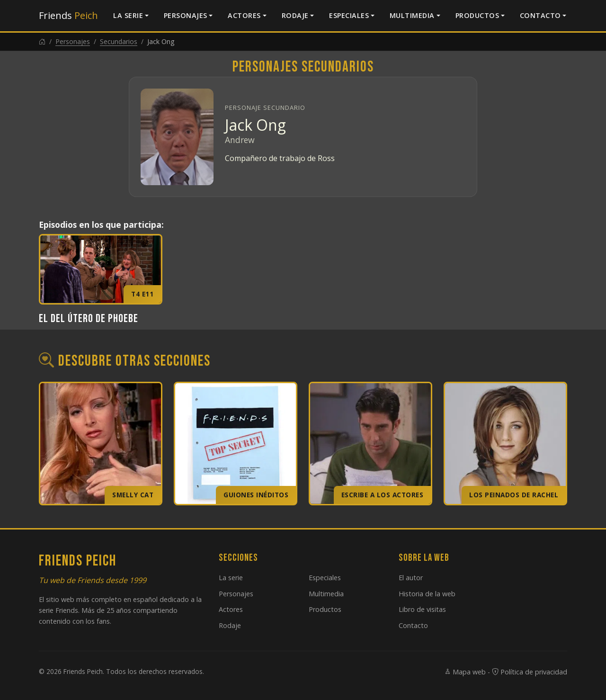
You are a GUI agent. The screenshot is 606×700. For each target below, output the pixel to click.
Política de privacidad (530, 672)
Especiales (349, 15)
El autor (411, 578)
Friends (68, 15)
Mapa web (465, 672)
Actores (244, 15)
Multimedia (412, 15)
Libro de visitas (422, 609)
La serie (128, 15)
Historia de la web (427, 594)
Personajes (186, 15)
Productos (477, 15)
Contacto (540, 15)
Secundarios (119, 41)
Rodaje (295, 15)
